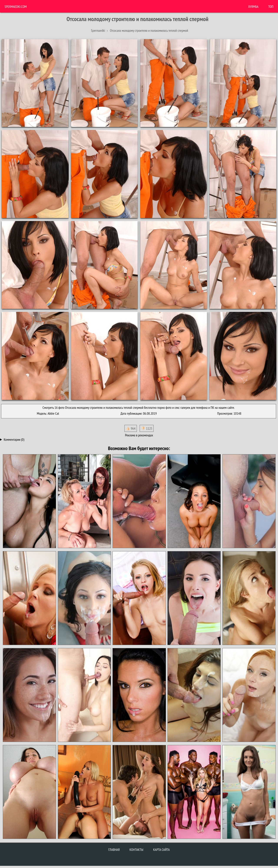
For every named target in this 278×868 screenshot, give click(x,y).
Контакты (136, 850)
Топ (271, 7)
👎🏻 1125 (147, 428)
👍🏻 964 (131, 428)
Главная (114, 850)
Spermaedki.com (16, 7)
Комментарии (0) (14, 439)
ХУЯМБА (253, 7)
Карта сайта (161, 850)
